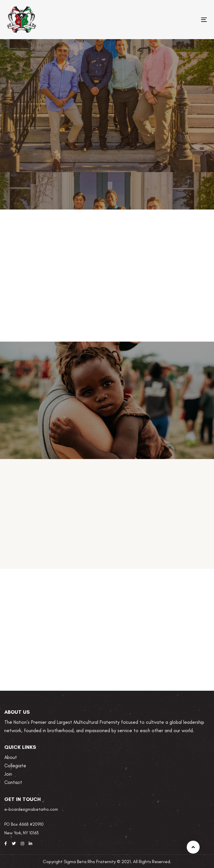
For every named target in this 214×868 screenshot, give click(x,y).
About (11, 757)
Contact (13, 782)
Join (8, 774)
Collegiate (15, 766)
